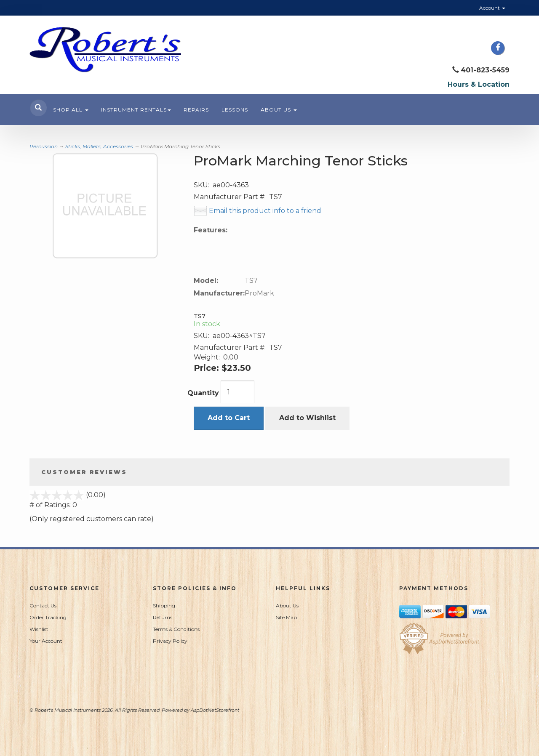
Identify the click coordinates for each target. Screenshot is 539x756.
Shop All (71, 110)
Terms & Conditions (176, 629)
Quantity (203, 393)
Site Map (286, 617)
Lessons (235, 110)
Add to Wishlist (307, 418)
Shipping (164, 606)
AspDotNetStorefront (215, 710)
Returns (163, 617)
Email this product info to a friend (265, 211)
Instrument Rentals (136, 110)
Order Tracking (48, 617)
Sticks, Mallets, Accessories (99, 146)
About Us (279, 110)
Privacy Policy (170, 641)
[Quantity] (237, 392)
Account (492, 8)
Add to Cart (229, 418)
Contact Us (43, 606)
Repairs (196, 110)
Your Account (46, 641)
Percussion (44, 146)
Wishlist (39, 629)
